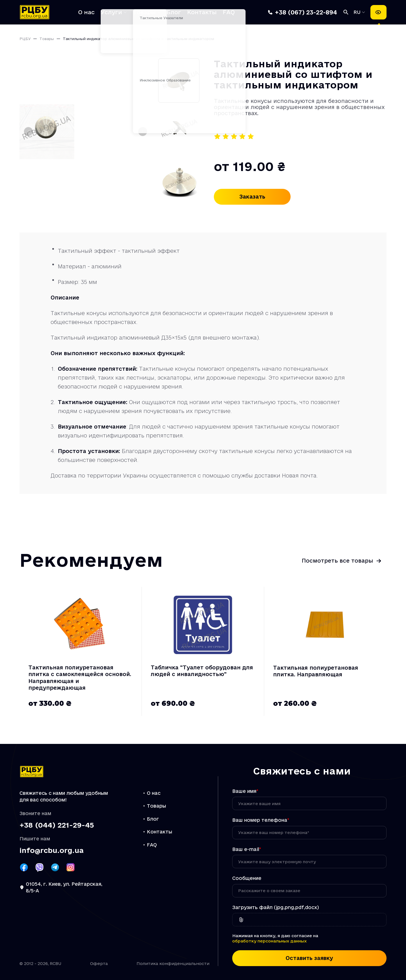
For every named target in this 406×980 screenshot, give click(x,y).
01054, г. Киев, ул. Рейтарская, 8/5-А (64, 887)
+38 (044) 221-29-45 (57, 825)
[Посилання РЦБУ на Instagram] (71, 867)
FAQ (229, 12)
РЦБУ (25, 39)
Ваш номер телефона (261, 820)
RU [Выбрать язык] (358, 12)
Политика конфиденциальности (173, 963)
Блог (174, 12)
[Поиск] (346, 12)
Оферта (99, 963)
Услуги (111, 12)
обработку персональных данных (269, 941)
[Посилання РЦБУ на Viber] (39, 867)
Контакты (202, 12)
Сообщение (247, 878)
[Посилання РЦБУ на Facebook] (24, 867)
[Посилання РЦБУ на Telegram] (55, 867)
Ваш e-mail (247, 849)
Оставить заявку (309, 958)
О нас (86, 12)
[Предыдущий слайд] (28, 132)
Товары (144, 12)
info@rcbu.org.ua (51, 851)
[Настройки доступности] (378, 12)
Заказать (252, 197)
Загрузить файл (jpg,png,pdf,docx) (276, 907)
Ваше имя (245, 791)
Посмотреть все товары (337, 561)
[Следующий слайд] (143, 132)
